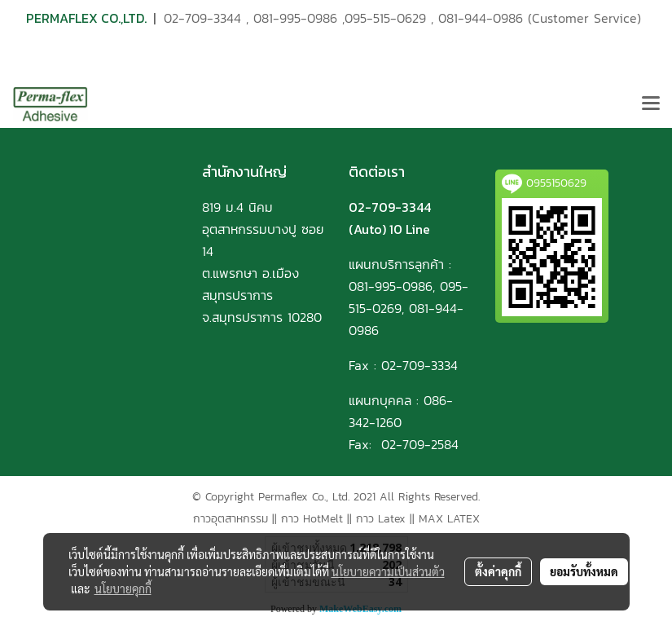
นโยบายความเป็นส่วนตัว (388, 571)
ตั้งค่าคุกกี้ (498, 571)
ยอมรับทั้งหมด (584, 571)
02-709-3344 (202, 18)
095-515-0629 (385, 18)
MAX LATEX (449, 519)
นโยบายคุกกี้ (123, 588)
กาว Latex (381, 519)
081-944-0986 (481, 18)
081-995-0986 (295, 18)
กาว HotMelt (312, 519)
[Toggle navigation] (651, 104)
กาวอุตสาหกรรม (231, 519)
